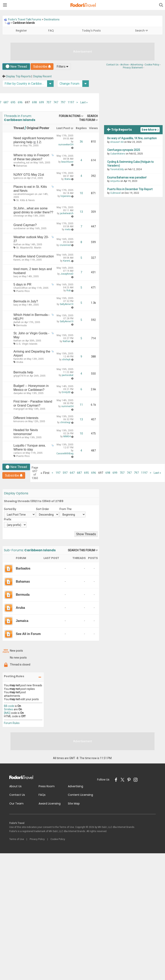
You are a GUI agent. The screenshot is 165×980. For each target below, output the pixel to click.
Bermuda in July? (26, 301)
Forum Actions (70, 116)
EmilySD (66, 392)
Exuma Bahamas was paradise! (127, 177)
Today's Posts (91, 31)
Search (141, 31)
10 (81, 193)
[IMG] (7, 713)
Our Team (16, 804)
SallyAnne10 (67, 304)
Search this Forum (81, 550)
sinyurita (115, 181)
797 (63, 102)
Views (93, 128)
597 (65, 473)
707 (49, 102)
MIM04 (17, 437)
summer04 (67, 406)
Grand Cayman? (25, 225)
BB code (9, 706)
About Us (15, 786)
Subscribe (42, 67)
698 (34, 102)
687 (6, 102)
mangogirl (19, 409)
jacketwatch (67, 213)
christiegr (19, 216)
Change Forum (74, 84)
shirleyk (66, 360)
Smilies (9, 709)
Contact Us (112, 65)
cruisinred (65, 245)
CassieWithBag (65, 454)
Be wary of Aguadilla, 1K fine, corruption (132, 138)
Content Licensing (80, 795)
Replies (81, 128)
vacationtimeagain (24, 194)
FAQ (51, 31)
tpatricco (18, 178)
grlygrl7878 (20, 376)
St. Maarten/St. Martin (29, 248)
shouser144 (117, 142)
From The (66, 509)
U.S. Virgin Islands (27, 344)
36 (81, 142)
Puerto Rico (23, 291)
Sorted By (10, 509)
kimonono (19, 421)
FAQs (42, 795)
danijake (18, 393)
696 (20, 102)
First (45, 473)
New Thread (16, 67)
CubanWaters (118, 154)
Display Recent (42, 76)
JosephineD (67, 274)
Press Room (47, 786)
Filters (62, 67)
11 (81, 405)
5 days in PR (22, 284)
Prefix (8, 519)
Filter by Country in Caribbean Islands (29, 84)
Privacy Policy (37, 839)
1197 (71, 102)
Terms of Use (17, 839)
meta (68, 229)
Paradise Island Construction (34, 256)
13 (81, 212)
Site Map (74, 804)
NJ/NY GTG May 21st (29, 175)
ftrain (16, 146)
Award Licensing (50, 804)
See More (150, 130)
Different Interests (26, 418)
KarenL (17, 260)
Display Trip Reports (18, 76)
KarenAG (18, 359)
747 (56, 102)
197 (58, 473)
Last (84, 102)
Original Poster (38, 128)
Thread (19, 128)
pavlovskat (68, 375)
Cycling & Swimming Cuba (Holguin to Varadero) (130, 164)
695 (13, 102)
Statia (67, 179)
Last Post (63, 128)
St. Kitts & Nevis (25, 200)
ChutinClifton (21, 288)
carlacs (18, 453)
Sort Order (43, 509)
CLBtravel (115, 193)
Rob (69, 291)
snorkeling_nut (21, 163)
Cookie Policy (152, 65)
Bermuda (21, 325)
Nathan (17, 245)
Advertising (137, 65)
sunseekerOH (66, 145)
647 (72, 473)
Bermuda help (23, 372)
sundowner (20, 228)
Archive (124, 65)
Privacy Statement (133, 68)
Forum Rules (12, 723)
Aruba (20, 362)
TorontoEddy (117, 169)
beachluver (67, 162)
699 (42, 102)
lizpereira (66, 196)
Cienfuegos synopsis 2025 (124, 150)
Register (21, 31)
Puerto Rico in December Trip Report (130, 189)
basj (16, 276)
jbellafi (17, 322)
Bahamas (22, 166)
